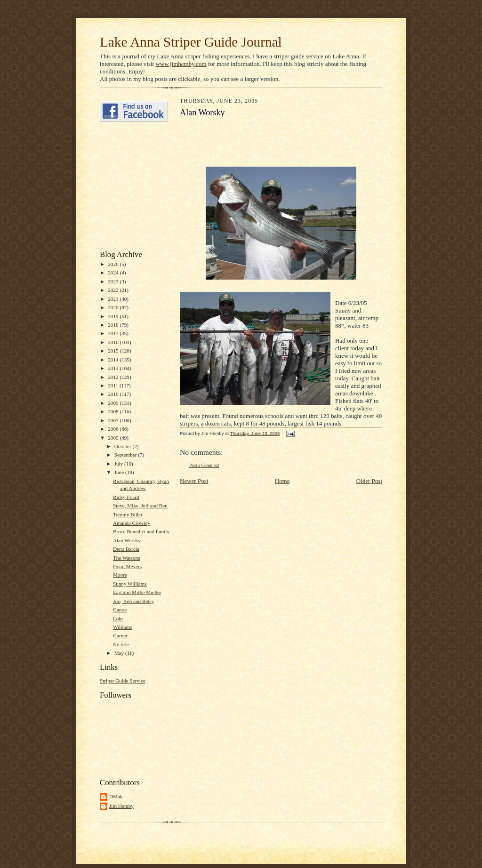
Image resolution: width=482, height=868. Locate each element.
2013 (114, 368)
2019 (114, 316)
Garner (120, 635)
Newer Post (194, 481)
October (124, 446)
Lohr (118, 619)
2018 (114, 325)
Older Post (369, 481)
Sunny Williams (130, 584)
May (120, 653)
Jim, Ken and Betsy (134, 601)
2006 (114, 429)
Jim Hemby (121, 806)
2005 (114, 438)
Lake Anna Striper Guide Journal (191, 42)
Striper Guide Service (123, 681)
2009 (114, 403)
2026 (114, 264)
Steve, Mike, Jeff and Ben (140, 506)
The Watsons (127, 558)
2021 (114, 299)
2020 (114, 307)
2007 (114, 420)
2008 (114, 411)
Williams (123, 627)
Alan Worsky (127, 540)
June (120, 472)
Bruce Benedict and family (141, 531)
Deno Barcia (126, 549)
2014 (114, 360)
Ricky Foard (126, 497)
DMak (116, 796)
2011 (114, 386)
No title (121, 644)
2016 (114, 342)
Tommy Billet (128, 514)
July (119, 464)
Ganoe (120, 610)
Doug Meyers (127, 566)
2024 (114, 273)
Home (282, 481)
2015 (114, 351)
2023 (114, 281)
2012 (114, 377)
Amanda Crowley (132, 523)
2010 (114, 394)
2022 (114, 290)
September (126, 455)
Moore (120, 575)
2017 (114, 333)
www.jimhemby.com (181, 64)
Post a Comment (204, 465)
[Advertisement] (128, 186)
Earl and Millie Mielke (137, 592)
